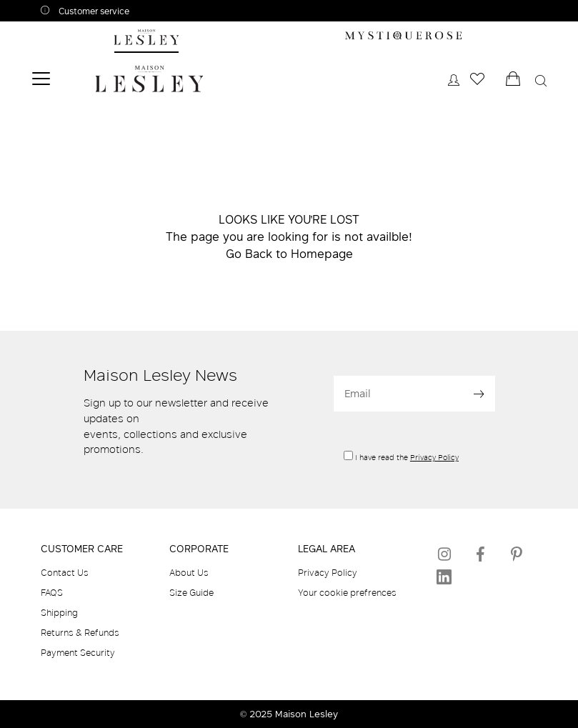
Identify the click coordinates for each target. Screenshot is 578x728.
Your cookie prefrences (347, 592)
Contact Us (65, 572)
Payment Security (78, 652)
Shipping (59, 612)
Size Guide (191, 592)
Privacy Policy (434, 457)
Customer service (93, 11)
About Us (189, 572)
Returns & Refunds (80, 632)
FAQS (52, 592)
